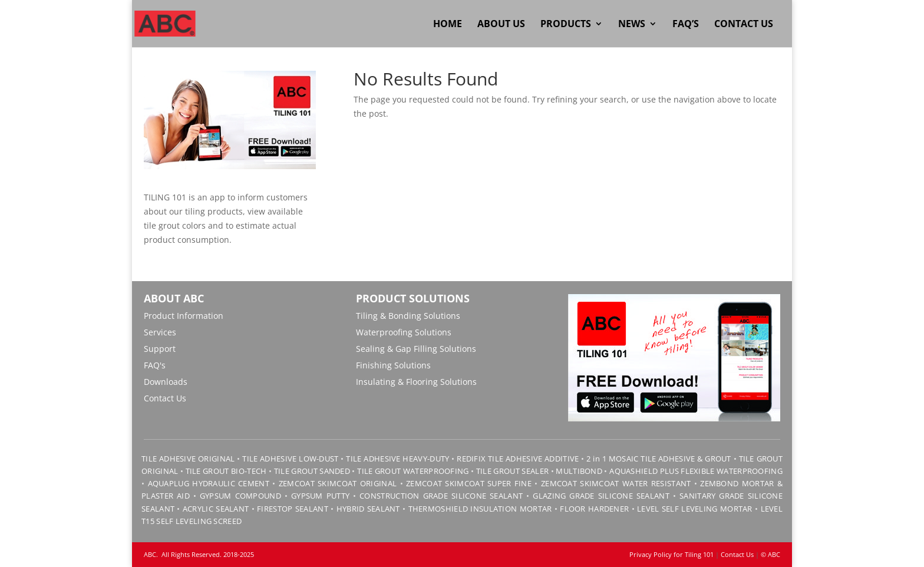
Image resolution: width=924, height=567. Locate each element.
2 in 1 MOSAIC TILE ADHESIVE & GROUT (659, 459)
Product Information (184, 316)
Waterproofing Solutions (404, 332)
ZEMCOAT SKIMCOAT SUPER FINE (469, 483)
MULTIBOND (579, 471)
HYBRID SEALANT (368, 509)
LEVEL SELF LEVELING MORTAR (694, 509)
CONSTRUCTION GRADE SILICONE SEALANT (441, 496)
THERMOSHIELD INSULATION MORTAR (480, 509)
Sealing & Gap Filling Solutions (416, 349)
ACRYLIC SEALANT (216, 509)
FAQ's (155, 365)
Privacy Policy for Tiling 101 (671, 554)
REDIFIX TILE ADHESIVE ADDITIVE (518, 459)
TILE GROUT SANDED (312, 471)
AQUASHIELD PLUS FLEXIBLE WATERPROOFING (696, 471)
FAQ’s (686, 25)
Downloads (166, 382)
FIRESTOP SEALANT (293, 509)
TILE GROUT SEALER (512, 471)
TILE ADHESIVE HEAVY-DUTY (397, 459)
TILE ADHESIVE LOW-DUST (290, 459)
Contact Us (744, 25)
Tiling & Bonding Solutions (408, 316)
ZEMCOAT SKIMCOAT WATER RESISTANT (616, 483)
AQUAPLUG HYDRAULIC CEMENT (209, 483)
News (632, 25)
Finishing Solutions (393, 365)
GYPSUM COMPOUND (240, 496)
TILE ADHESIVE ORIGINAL (188, 459)
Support (160, 349)
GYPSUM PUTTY (320, 496)
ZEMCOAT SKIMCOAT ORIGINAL (338, 483)
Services (160, 332)
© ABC (770, 554)
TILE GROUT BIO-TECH (226, 471)
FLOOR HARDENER (594, 509)
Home (448, 25)
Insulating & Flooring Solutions (416, 382)
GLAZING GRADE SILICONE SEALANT (601, 496)
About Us (501, 25)
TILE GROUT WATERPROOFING (413, 471)
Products (566, 25)
